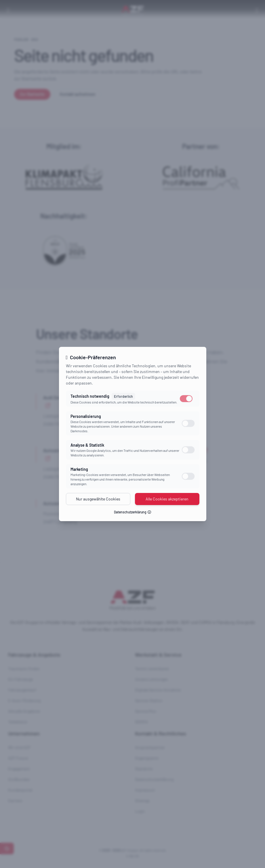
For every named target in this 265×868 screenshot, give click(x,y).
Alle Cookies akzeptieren (167, 499)
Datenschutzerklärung (132, 512)
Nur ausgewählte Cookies (98, 499)
